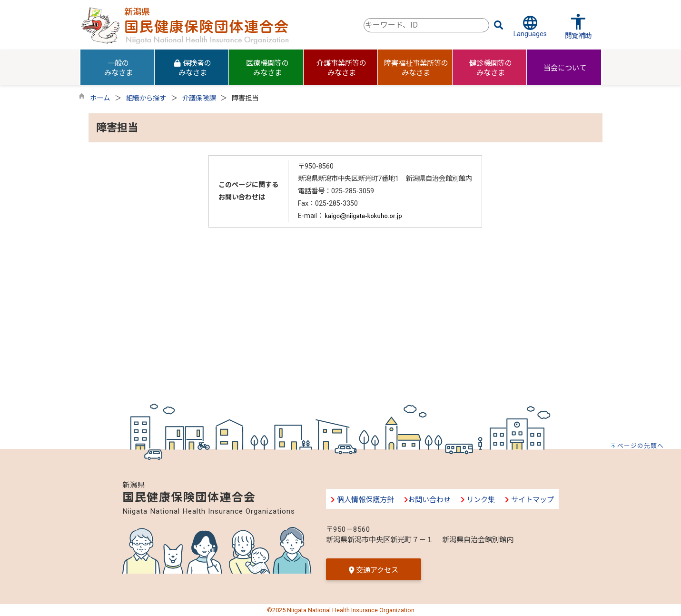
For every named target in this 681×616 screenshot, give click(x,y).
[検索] (499, 25)
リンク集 (478, 500)
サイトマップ (529, 500)
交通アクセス (374, 570)
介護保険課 (199, 98)
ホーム (100, 98)
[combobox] (426, 25)
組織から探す (146, 98)
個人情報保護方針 (362, 500)
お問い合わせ (427, 500)
